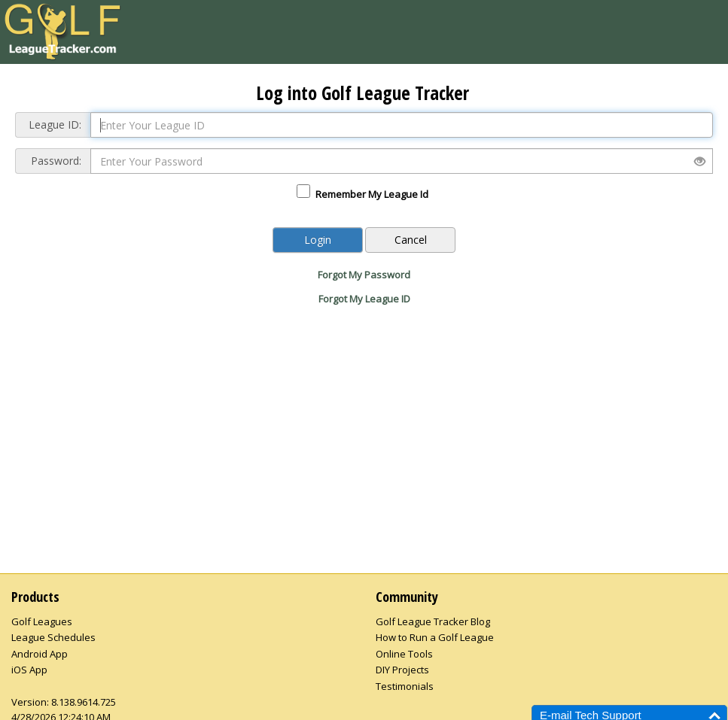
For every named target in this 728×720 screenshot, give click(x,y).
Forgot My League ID (364, 299)
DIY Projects (402, 670)
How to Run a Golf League (435, 637)
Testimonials (405, 686)
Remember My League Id (372, 194)
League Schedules (53, 637)
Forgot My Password (364, 275)
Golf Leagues (42, 621)
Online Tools (404, 654)
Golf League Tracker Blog (433, 621)
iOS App (29, 670)
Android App (40, 654)
